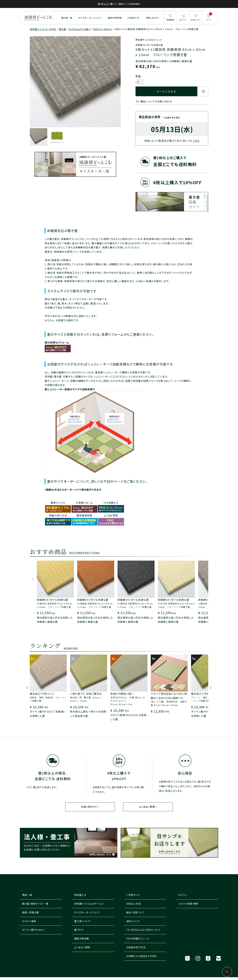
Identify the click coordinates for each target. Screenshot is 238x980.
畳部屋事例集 (84, 515)
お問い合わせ (152, 18)
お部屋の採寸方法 (136, 947)
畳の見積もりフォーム (57, 342)
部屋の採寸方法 (58, 515)
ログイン (183, 895)
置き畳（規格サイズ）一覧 (35, 904)
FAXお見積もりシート (138, 939)
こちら (196, 141)
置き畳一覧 (67, 18)
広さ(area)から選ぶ (80, 29)
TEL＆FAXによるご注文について (143, 930)
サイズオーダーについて (90, 18)
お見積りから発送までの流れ (142, 956)
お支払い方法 (133, 904)
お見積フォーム (84, 503)
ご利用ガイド (133, 18)
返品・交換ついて (135, 913)
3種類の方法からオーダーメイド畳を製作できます (73, 490)
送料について (133, 921)
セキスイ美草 (29, 921)
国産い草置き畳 (30, 913)
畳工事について (82, 921)
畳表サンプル (58, 503)
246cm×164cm (102, 29)
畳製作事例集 (82, 939)
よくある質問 (111, 515)
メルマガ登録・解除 (188, 904)
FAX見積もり (111, 503)
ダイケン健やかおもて (34, 930)
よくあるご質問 (147, 807)
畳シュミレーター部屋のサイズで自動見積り (70, 389)
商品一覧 (27, 895)
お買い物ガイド (89, 807)
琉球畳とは (80, 895)
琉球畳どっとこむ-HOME (43, 29)
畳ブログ (79, 930)
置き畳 (63, 29)
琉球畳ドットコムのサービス (89, 904)
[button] (33, 581)
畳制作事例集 (115, 18)
